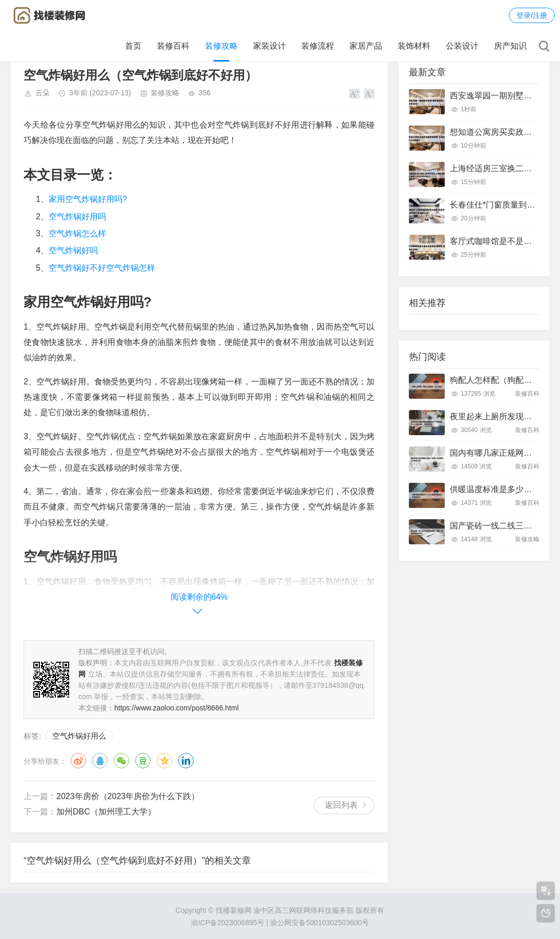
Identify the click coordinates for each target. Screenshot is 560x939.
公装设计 (462, 46)
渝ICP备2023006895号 (228, 923)
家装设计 (269, 46)
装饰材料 (414, 46)
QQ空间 (164, 761)
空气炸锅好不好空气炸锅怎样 (102, 268)
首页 (133, 46)
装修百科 (173, 46)
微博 (78, 761)
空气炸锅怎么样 (77, 233)
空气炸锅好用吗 (77, 217)
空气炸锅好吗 (73, 250)
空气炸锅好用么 (79, 736)
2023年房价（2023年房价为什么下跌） (128, 796)
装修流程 (318, 46)
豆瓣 (143, 761)
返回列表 (341, 805)
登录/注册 (532, 15)
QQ (100, 761)
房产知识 (510, 46)
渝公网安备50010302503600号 (319, 923)
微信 (121, 761)
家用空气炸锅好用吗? (88, 199)
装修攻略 (221, 46)
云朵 (43, 93)
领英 (186, 761)
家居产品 (366, 46)
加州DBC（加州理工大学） (106, 812)
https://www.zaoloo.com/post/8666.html (177, 708)
